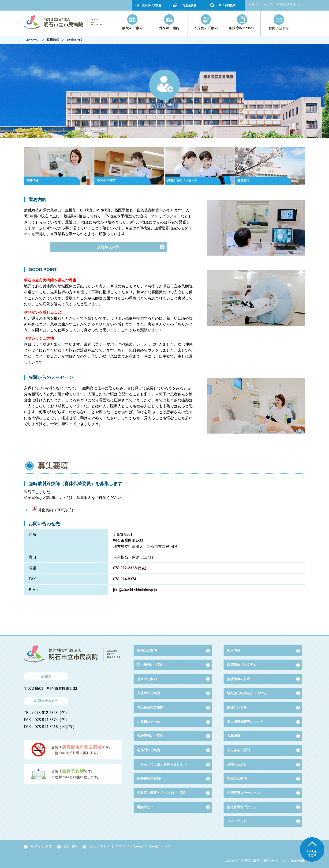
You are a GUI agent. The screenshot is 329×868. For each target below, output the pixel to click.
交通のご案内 (237, 778)
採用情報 (53, 40)
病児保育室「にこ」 (242, 807)
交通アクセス (290, 5)
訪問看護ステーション (243, 793)
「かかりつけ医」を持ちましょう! (162, 764)
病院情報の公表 (239, 679)
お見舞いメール (149, 722)
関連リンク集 (237, 707)
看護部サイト (147, 807)
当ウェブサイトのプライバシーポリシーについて (130, 847)
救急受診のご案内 (150, 707)
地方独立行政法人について (247, 693)
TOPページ (32, 40)
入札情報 (70, 847)
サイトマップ (262, 5)
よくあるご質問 (239, 750)
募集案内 (45, 510)
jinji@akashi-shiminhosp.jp (135, 590)
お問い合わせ (237, 764)
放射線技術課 (108, 247)
